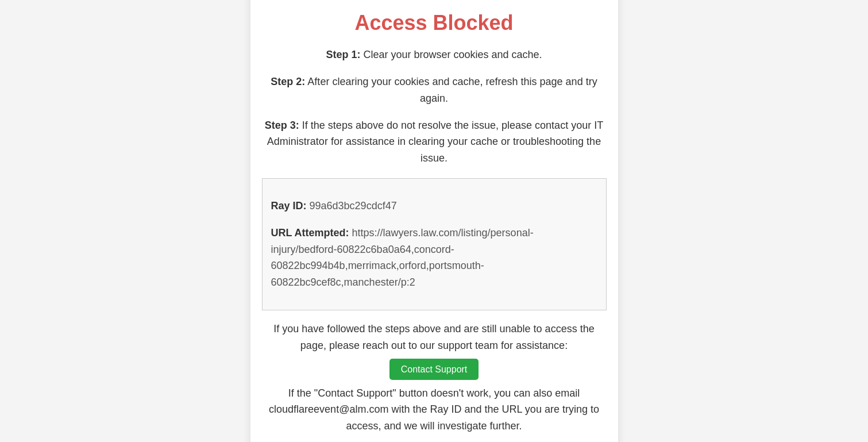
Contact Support (434, 369)
